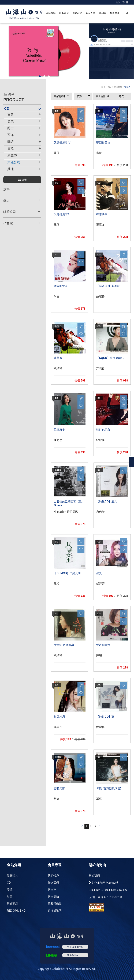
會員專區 (115, 13)
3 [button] (49, 76)
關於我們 (94, 876)
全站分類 (51, 13)
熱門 (121, 96)
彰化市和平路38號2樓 (104, 883)
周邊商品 (13, 904)
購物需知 (53, 897)
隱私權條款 (55, 904)
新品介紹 (91, 13)
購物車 (52, 890)
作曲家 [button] (22, 223)
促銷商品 (77, 13)
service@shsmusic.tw (108, 890)
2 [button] (44, 76)
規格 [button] (22, 189)
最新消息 (64, 13)
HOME (24, 14)
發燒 (10, 890)
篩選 (22, 180)
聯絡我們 (53, 883)
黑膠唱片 (13, 876)
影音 (10, 897)
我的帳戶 (53, 876)
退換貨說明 (55, 911)
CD (110, 87)
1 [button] (40, 76)
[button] (61, 96)
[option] (45, 51)
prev (82, 827)
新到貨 (103, 13)
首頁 (103, 87)
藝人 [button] (22, 200)
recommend (16, 911)
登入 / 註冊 (122, 2)
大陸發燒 (118, 87)
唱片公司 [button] (22, 212)
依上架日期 (102, 96)
